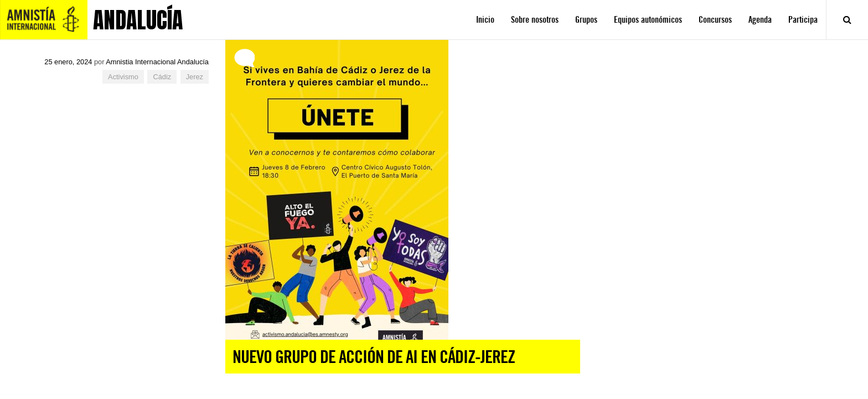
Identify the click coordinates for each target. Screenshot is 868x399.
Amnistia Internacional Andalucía (157, 62)
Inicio (485, 20)
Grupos (586, 20)
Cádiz (162, 77)
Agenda (760, 20)
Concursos (715, 20)
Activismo (123, 77)
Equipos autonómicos (648, 20)
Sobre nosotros (535, 20)
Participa (803, 20)
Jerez (195, 77)
